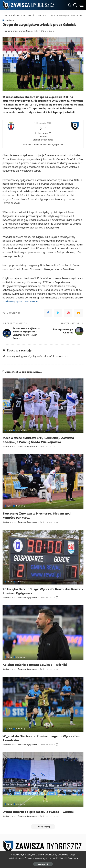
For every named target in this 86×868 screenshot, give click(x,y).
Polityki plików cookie (67, 858)
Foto (10, 581)
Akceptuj (43, 864)
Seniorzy (10, 20)
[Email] (78, 313)
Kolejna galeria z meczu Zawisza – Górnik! (35, 664)
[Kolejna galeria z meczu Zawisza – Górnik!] (43, 632)
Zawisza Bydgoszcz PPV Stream (20, 302)
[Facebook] (48, 313)
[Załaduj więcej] (43, 825)
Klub (10, 430)
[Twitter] (58, 313)
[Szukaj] (75, 5)
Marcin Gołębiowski (28, 31)
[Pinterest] (68, 313)
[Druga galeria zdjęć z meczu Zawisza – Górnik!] (43, 778)
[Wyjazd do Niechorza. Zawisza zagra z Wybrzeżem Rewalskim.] (43, 703)
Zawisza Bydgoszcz (27, 446)
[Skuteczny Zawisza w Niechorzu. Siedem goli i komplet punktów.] (43, 481)
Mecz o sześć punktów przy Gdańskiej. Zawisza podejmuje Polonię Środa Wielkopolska (38, 440)
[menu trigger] (81, 5)
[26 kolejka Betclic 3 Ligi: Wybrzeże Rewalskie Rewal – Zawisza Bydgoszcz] (43, 556)
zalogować (23, 356)
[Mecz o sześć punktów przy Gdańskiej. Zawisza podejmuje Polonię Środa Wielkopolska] (43, 406)
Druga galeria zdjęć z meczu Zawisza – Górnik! (38, 810)
